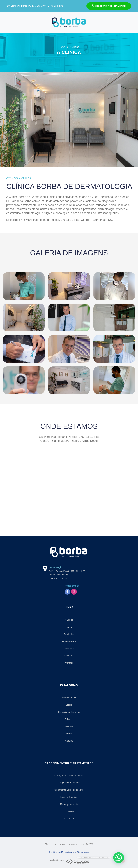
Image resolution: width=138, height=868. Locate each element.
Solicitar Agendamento (109, 6)
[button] (119, 858)
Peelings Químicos (69, 797)
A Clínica (69, 620)
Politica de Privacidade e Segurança (69, 852)
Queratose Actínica (69, 698)
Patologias (69, 634)
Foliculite (69, 719)
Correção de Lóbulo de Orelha (69, 776)
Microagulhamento (69, 804)
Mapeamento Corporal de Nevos (69, 790)
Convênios (69, 649)
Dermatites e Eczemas (69, 712)
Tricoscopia (69, 811)
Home (62, 47)
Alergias (69, 741)
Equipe (69, 627)
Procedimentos (69, 641)
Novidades (69, 656)
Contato (69, 663)
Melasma (69, 726)
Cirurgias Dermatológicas (69, 783)
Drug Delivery (69, 819)
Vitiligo (69, 705)
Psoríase (69, 734)
